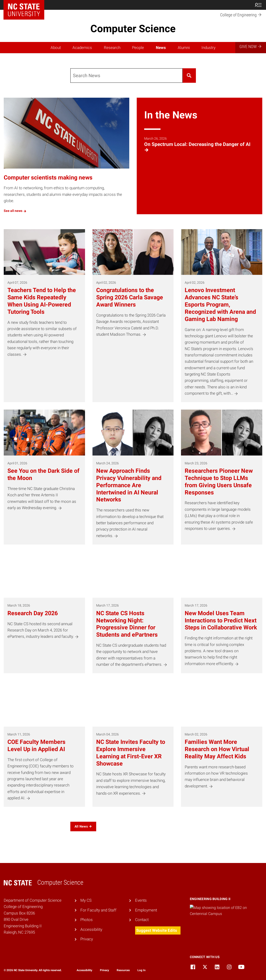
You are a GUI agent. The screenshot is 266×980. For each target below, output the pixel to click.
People (138, 48)
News (161, 48)
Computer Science (133, 29)
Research (112, 48)
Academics (82, 48)
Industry (208, 48)
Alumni (184, 48)
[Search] (126, 76)
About (56, 48)
